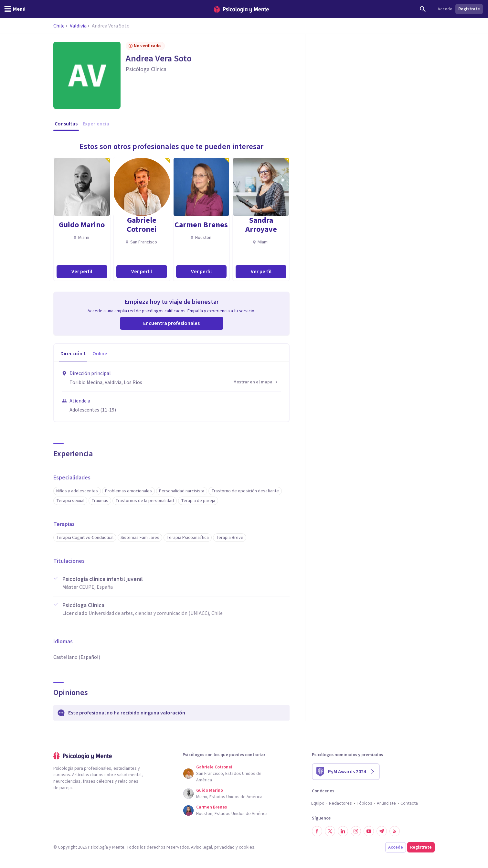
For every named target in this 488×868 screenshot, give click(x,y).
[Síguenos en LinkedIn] (343, 831)
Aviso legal (202, 847)
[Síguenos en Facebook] (317, 831)
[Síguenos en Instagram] (356, 831)
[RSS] (395, 831)
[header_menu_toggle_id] (15, 9)
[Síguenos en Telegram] (382, 831)
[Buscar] (423, 9)
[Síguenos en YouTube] (369, 831)
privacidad (224, 847)
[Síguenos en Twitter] (330, 831)
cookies (247, 847)
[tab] (73, 354)
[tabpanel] (171, 392)
